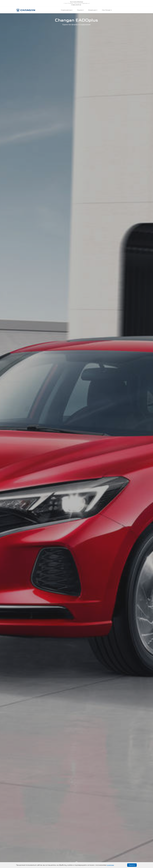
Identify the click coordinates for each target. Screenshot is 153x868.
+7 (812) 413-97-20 (76, 5)
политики (110, 865)
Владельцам (93, 10)
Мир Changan (107, 10)
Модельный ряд (67, 10)
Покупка (80, 10)
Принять (132, 865)
